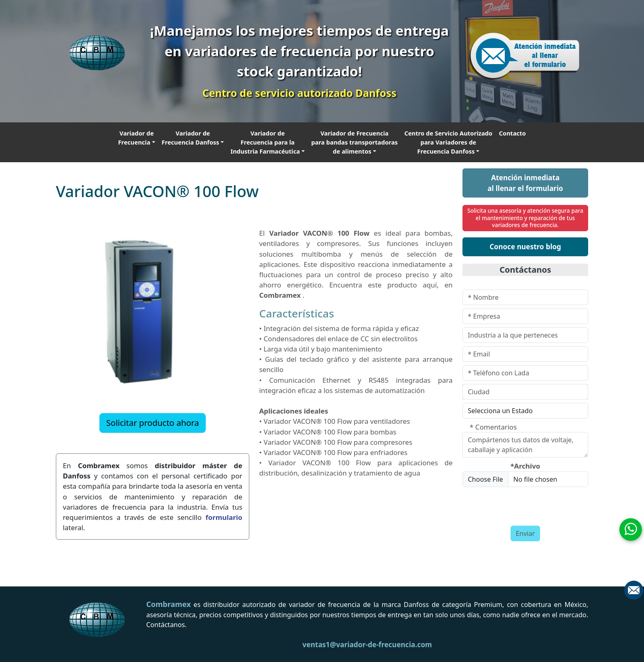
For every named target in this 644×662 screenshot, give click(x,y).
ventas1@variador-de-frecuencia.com (367, 645)
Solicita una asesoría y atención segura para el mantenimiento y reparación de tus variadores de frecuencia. (526, 218)
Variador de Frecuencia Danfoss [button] (191, 138)
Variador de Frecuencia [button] (136, 138)
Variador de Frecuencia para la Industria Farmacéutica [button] (265, 142)
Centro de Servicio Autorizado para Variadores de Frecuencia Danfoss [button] (448, 142)
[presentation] (511, 503)
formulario (224, 517)
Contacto (513, 133)
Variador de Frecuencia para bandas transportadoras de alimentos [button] (355, 142)
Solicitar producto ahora (153, 423)
